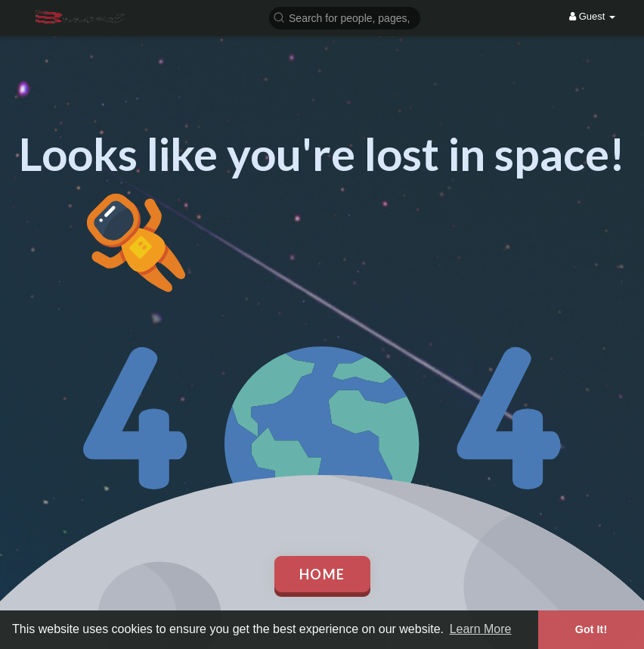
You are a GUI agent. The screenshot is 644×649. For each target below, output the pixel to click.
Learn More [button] (481, 629)
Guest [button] (592, 16)
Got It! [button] (591, 629)
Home (322, 574)
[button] (345, 17)
